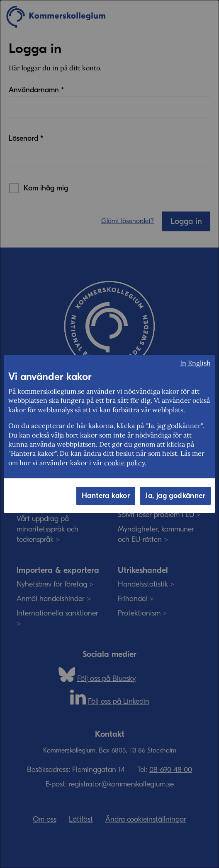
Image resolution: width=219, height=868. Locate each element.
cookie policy (124, 463)
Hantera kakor (106, 496)
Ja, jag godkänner (175, 496)
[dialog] (109, 434)
